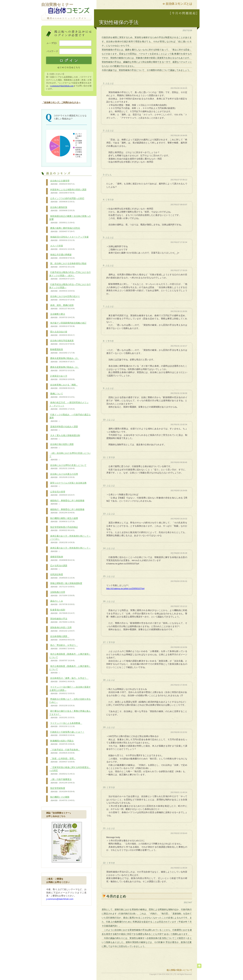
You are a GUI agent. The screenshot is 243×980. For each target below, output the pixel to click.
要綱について (63, 395)
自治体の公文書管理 (63, 182)
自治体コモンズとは (179, 4)
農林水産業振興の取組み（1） (64, 369)
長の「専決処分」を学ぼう (64, 647)
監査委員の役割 (63, 612)
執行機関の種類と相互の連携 (64, 520)
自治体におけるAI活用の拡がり (65, 298)
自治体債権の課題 (63, 638)
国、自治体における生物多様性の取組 (68, 265)
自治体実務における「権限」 (64, 386)
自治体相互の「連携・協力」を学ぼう (69, 680)
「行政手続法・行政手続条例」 (65, 751)
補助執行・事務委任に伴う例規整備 (67, 502)
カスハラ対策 (63, 247)
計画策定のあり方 (63, 378)
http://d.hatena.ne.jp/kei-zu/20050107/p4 (125, 589)
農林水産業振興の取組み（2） (64, 360)
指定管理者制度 (63, 790)
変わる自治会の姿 (63, 333)
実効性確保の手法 (63, 620)
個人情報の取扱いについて (179, 970)
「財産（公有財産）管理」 (63, 760)
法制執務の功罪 (63, 594)
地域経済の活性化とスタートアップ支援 (69, 239)
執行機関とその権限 (63, 799)
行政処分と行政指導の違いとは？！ (67, 734)
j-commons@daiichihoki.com (62, 86)
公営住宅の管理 (63, 493)
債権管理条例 (63, 558)
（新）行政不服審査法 (63, 781)
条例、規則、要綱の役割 (63, 307)
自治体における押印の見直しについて (68, 467)
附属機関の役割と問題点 (63, 743)
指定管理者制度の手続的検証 (64, 529)
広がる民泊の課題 (58, 567)
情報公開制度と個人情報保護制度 (66, 585)
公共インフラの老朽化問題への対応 (67, 200)
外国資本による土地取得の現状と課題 (68, 191)
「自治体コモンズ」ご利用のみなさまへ (61, 102)
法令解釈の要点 (63, 316)
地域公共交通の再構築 (63, 256)
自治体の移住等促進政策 (63, 342)
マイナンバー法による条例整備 (66, 725)
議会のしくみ (63, 603)
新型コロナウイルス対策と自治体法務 (68, 485)
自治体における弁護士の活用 (64, 476)
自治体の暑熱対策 (63, 209)
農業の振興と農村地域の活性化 (65, 230)
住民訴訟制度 (63, 576)
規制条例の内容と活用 (63, 629)
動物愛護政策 (63, 351)
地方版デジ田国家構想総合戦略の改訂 (68, 325)
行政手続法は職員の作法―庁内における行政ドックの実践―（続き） (70, 276)
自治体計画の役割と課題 (62, 446)
